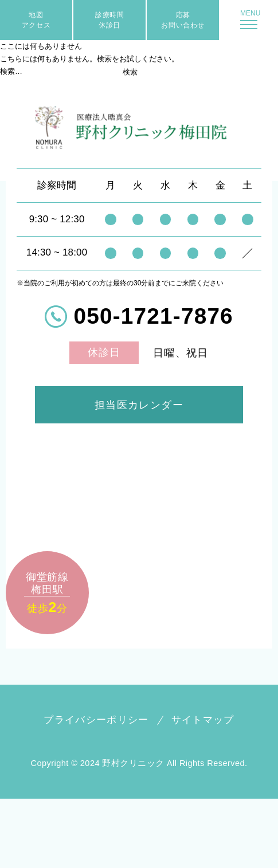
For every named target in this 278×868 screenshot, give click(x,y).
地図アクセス (36, 20)
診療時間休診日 (109, 20)
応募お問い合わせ (183, 20)
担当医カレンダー (139, 405)
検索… (11, 71)
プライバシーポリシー (96, 720)
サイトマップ (203, 720)
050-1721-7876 (154, 317)
